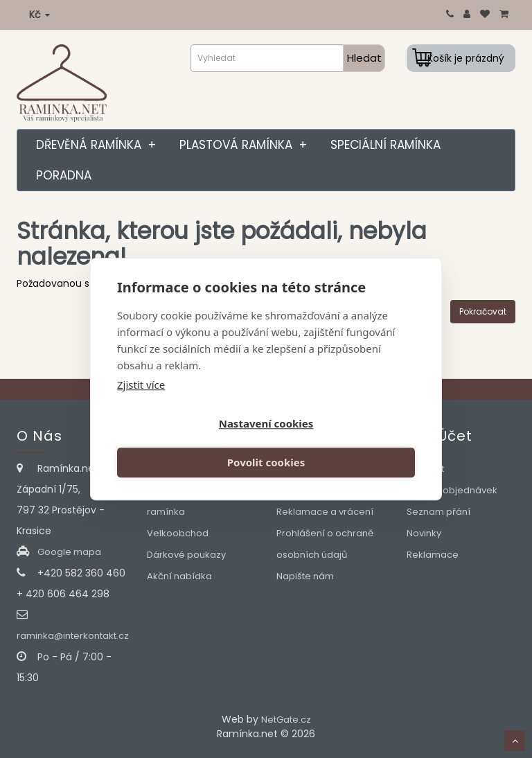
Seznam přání (438, 512)
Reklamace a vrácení (325, 512)
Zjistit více (141, 404)
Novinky (424, 533)
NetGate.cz (286, 720)
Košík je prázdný (466, 58)
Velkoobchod (178, 533)
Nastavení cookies (189, 443)
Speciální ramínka (385, 145)
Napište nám (305, 576)
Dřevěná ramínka (99, 145)
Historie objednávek (452, 490)
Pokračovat (483, 311)
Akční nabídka (179, 576)
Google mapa (69, 552)
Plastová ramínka (247, 145)
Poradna (64, 175)
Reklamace (433, 555)
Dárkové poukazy (186, 555)
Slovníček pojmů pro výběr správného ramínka (193, 490)
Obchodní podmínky (323, 490)
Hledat (364, 58)
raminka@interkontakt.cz (73, 636)
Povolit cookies (343, 443)
